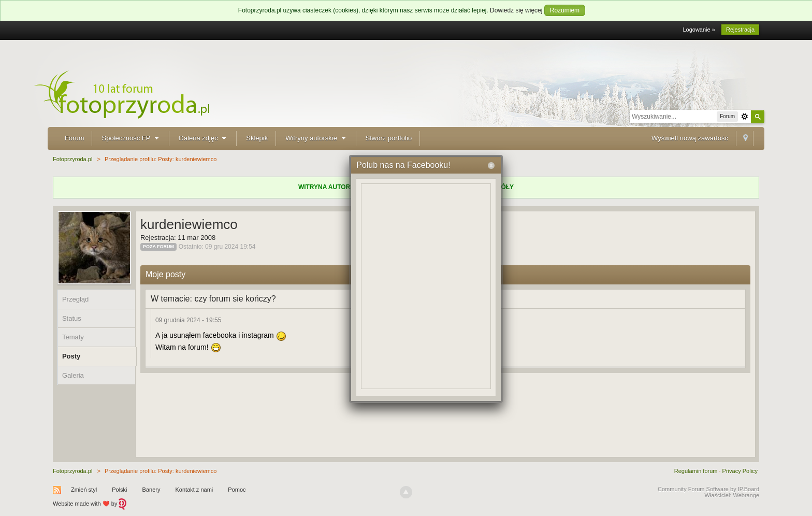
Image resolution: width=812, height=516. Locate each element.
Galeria (73, 375)
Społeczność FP (131, 138)
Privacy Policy (740, 471)
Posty (71, 356)
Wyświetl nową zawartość (690, 138)
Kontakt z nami (194, 490)
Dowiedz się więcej (516, 10)
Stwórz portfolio (389, 138)
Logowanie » (699, 30)
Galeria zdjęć (204, 138)
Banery (151, 490)
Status (72, 318)
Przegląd (75, 299)
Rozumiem (565, 10)
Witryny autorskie (316, 138)
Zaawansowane (745, 117)
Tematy (73, 337)
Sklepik (257, 138)
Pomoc (237, 490)
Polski (119, 490)
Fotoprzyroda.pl (72, 471)
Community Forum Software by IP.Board (708, 489)
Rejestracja (740, 30)
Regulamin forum (696, 471)
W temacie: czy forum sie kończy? (213, 299)
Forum (75, 138)
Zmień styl (84, 490)
